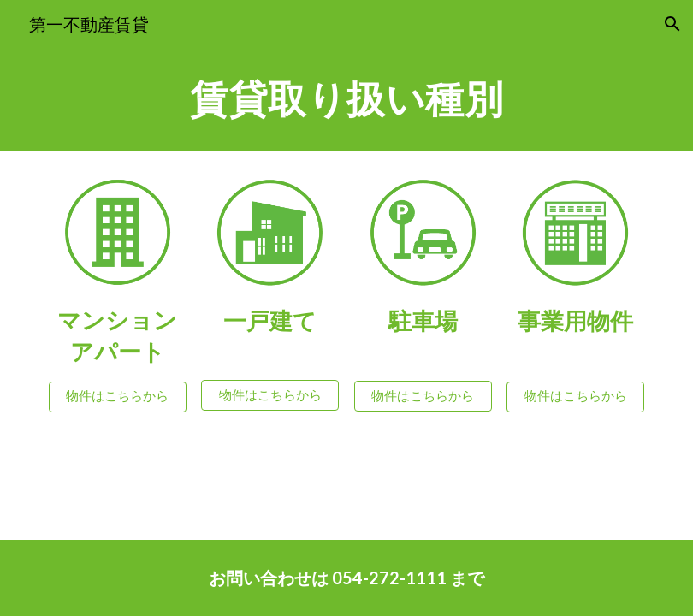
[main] (346, 99)
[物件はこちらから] (118, 397)
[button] (672, 24)
